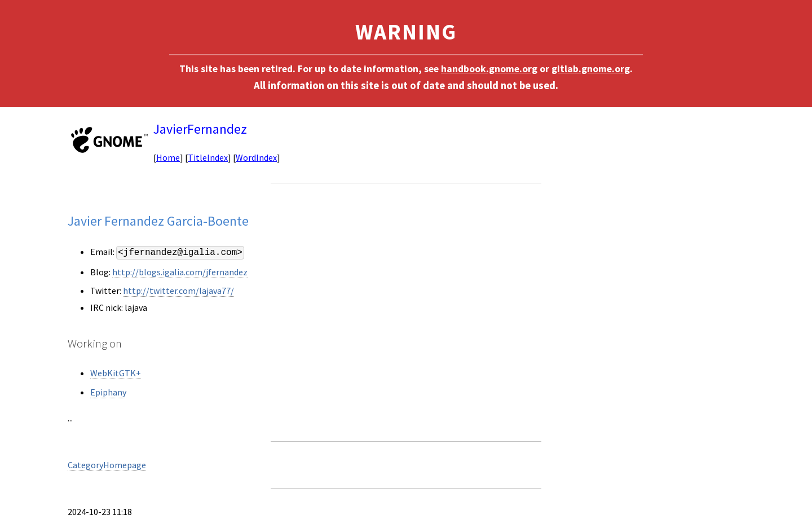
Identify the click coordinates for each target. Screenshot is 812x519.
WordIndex (256, 157)
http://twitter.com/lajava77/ (178, 291)
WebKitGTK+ (116, 373)
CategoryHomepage (107, 465)
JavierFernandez (200, 129)
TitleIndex (208, 157)
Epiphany (108, 392)
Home (168, 157)
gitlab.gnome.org (591, 69)
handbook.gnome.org (489, 69)
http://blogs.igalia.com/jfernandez (180, 272)
